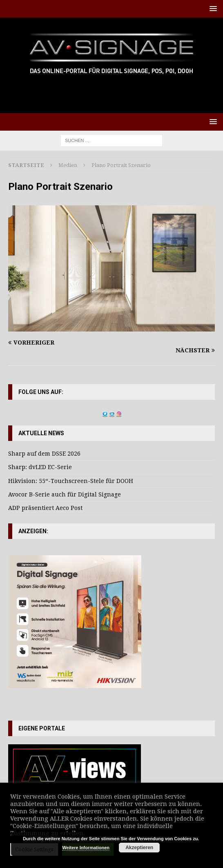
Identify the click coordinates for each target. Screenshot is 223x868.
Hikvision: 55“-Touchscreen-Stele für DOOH (71, 481)
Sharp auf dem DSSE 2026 (44, 454)
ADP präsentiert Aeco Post (45, 508)
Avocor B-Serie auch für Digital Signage (65, 494)
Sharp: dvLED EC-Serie (40, 467)
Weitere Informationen (86, 848)
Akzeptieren (139, 848)
